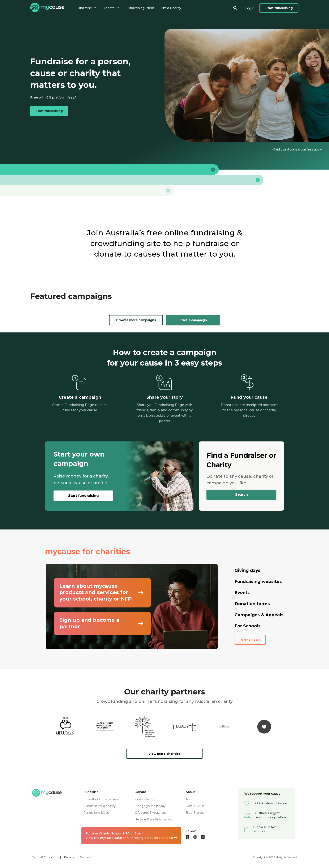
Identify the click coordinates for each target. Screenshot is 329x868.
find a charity (144, 799)
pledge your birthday (150, 806)
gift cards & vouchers (150, 813)
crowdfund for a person (101, 799)
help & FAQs (195, 806)
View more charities (164, 754)
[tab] (86, 8)
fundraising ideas (96, 813)
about (190, 799)
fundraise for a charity (100, 806)
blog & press (195, 813)
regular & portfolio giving (153, 819)
